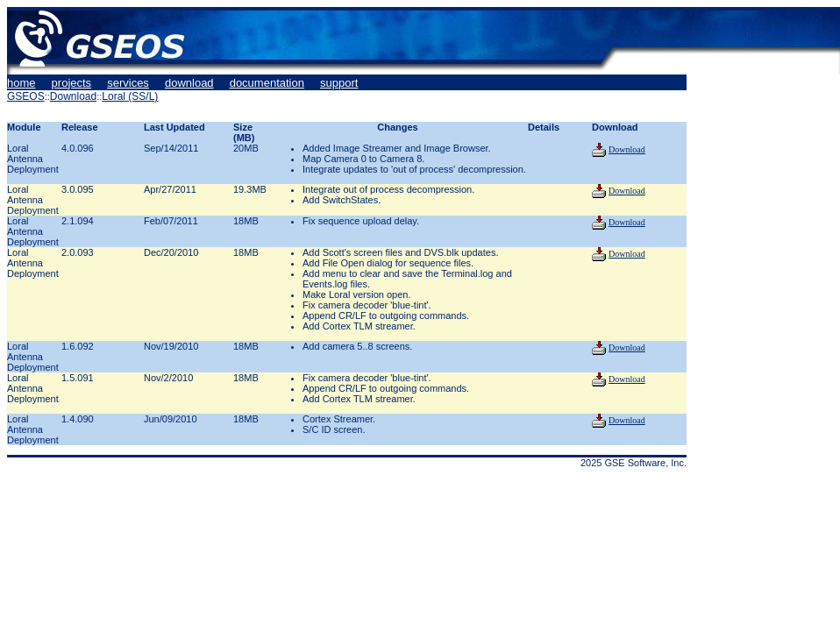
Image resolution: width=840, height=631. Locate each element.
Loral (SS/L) (130, 96)
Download (73, 96)
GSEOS (26, 96)
